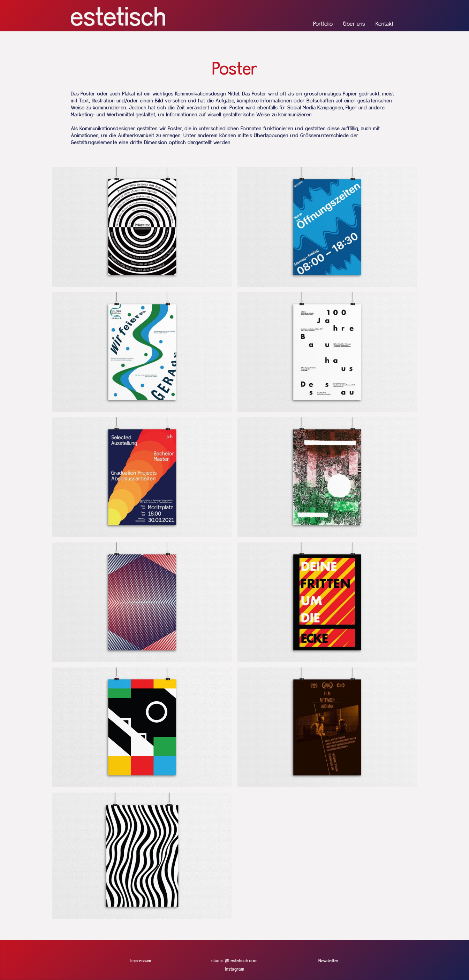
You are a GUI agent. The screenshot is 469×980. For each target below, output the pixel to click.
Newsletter (328, 961)
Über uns (354, 24)
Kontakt (384, 24)
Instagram (234, 969)
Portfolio (323, 24)
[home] (118, 16)
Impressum (141, 961)
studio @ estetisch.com (234, 961)
